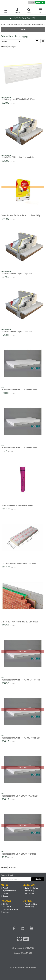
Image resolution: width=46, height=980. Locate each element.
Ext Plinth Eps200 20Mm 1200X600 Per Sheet (19, 448)
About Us (5, 888)
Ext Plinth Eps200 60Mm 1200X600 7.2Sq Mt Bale (21, 680)
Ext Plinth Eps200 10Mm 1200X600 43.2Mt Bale (20, 796)
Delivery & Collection (31, 888)
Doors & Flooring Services (10, 909)
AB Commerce (32, 967)
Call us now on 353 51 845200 (23, 948)
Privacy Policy (29, 907)
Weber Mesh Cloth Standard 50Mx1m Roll (17, 506)
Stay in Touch (7, 875)
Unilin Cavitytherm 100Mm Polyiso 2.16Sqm (18, 99)
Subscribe (38, 879)
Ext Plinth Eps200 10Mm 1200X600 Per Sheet (19, 854)
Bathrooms (5, 912)
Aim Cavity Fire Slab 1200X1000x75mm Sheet (19, 564)
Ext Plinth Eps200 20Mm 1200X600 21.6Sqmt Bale (21, 738)
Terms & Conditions (30, 904)
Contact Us (5, 893)
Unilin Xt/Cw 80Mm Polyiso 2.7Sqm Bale (17, 273)
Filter (23, 30)
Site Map (5, 904)
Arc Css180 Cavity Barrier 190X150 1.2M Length (20, 622)
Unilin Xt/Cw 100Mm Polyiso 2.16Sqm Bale (17, 157)
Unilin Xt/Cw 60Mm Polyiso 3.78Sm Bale (17, 331)
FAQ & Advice (6, 907)
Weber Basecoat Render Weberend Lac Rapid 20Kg (21, 215)
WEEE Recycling (29, 893)
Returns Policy (29, 891)
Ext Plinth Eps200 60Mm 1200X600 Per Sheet (19, 389)
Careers (5, 896)
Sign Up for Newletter (9, 891)
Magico (17, 967)
